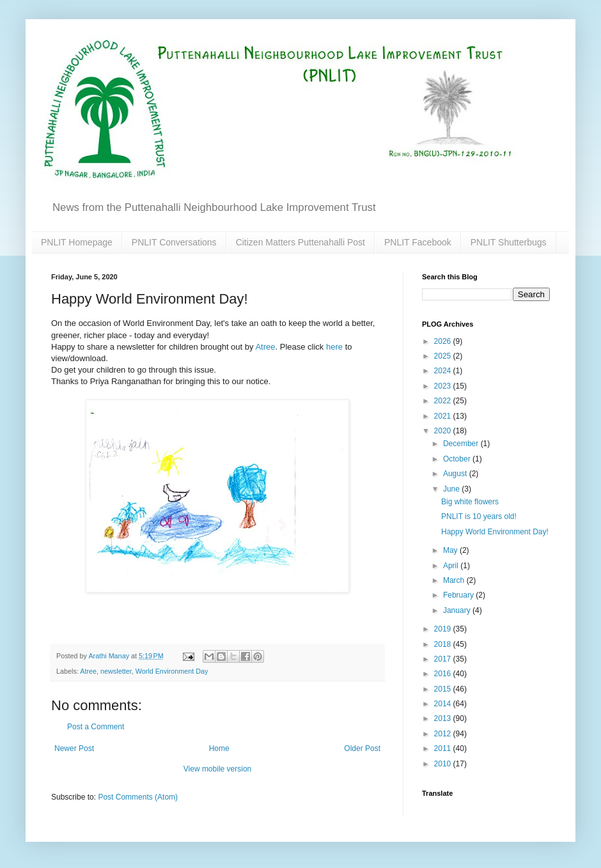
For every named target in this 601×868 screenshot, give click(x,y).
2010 (444, 764)
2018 (444, 644)
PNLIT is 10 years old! (479, 516)
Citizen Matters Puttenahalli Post (300, 242)
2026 (444, 341)
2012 (444, 734)
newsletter (116, 671)
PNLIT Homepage (77, 242)
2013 (444, 718)
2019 (444, 629)
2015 (444, 689)
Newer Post (74, 748)
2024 (444, 371)
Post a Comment (96, 727)
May (451, 550)
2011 (444, 748)
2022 (444, 401)
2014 (444, 704)
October (458, 459)
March (455, 580)
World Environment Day (172, 671)
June (452, 489)
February (459, 595)
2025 (444, 356)
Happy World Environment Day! (495, 532)
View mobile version (218, 769)
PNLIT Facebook (418, 242)
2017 (444, 659)
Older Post (362, 748)
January (458, 610)
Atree (265, 347)
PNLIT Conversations (174, 242)
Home (219, 748)
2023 (444, 386)
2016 (444, 674)
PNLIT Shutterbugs (509, 242)
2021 (444, 416)
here (334, 347)
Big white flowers (470, 502)
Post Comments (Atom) (138, 797)
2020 (444, 431)
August (456, 474)
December (462, 444)
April (452, 566)
